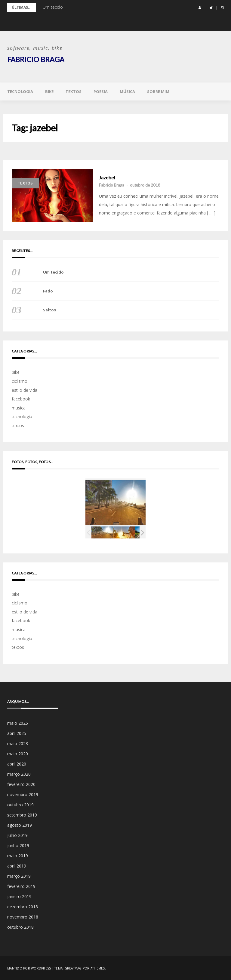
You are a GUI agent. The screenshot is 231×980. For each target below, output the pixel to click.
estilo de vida (25, 390)
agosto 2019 (20, 825)
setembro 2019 (22, 815)
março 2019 (19, 876)
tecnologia (20, 91)
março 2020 (19, 774)
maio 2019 (18, 855)
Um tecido (53, 7)
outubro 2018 (20, 927)
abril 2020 (17, 764)
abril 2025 (17, 733)
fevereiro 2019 (21, 886)
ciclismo (20, 381)
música (127, 91)
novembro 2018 (23, 917)
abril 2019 (17, 866)
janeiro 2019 (19, 896)
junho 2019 (18, 845)
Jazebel (107, 177)
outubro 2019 (20, 804)
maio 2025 (18, 723)
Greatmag (73, 968)
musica (19, 408)
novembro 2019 (23, 794)
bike (49, 91)
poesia (101, 91)
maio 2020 (18, 753)
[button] (200, 8)
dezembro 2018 (23, 906)
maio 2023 (18, 743)
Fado (48, 291)
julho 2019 (17, 835)
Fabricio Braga (36, 59)
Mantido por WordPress (29, 968)
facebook (21, 399)
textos (74, 91)
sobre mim (158, 91)
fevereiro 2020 (21, 784)
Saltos (49, 310)
